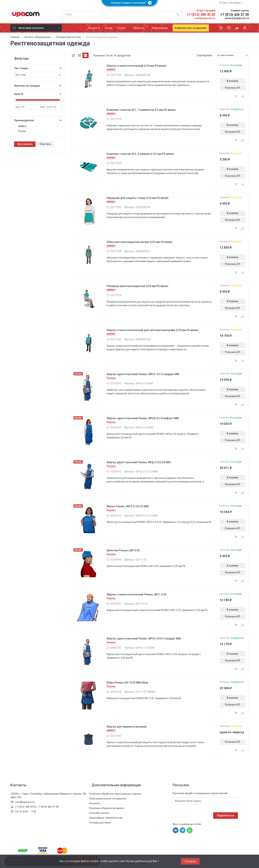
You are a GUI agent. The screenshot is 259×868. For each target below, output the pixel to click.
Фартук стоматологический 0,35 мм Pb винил (137, 66)
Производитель (38, 120)
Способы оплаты (99, 813)
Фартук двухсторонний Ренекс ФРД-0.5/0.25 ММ (139, 462)
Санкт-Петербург (231, 3)
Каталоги (94, 803)
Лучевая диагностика (68, 37)
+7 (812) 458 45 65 (201, 15)
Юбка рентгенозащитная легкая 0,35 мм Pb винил (139, 242)
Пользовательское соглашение (108, 799)
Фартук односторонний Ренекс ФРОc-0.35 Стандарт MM (144, 639)
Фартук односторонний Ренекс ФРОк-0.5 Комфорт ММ (143, 418)
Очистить (45, 144)
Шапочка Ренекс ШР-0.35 (123, 550)
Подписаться (226, 815)
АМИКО (111, 70)
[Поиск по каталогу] (118, 14)
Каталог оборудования (38, 37)
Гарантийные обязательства (106, 818)
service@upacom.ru (237, 18)
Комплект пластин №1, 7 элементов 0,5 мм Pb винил (141, 110)
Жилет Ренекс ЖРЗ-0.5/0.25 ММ (128, 506)
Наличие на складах (38, 86)
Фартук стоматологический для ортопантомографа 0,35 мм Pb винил (152, 330)
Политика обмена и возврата (106, 808)
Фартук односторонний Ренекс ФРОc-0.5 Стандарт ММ (143, 374)
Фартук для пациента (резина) (127, 727)
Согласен (190, 861)
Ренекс (111, 378)
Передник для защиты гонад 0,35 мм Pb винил (137, 198)
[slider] (14, 100)
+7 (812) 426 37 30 (235, 15)
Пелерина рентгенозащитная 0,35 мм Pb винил (137, 286)
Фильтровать (25, 144)
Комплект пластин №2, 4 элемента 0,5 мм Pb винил (140, 154)
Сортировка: (205, 55)
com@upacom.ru (205, 18)
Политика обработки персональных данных (115, 794)
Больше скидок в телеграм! (130, 3)
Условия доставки (100, 823)
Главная (15, 37)
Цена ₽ (38, 94)
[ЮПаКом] (26, 14)
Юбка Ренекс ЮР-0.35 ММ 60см (127, 683)
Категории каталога (36, 28)
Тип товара (38, 68)
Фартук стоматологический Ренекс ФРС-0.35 (136, 594)
